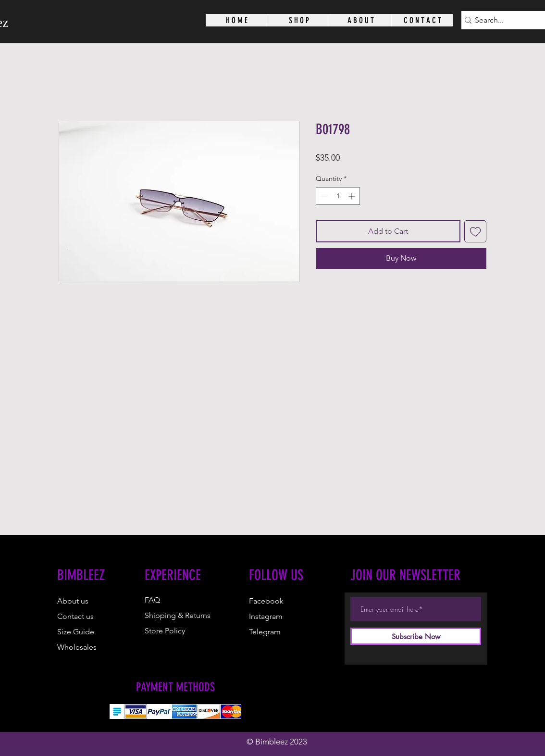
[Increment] (353, 196)
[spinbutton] (338, 196)
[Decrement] (323, 196)
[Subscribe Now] (416, 636)
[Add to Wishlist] (475, 231)
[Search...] (508, 20)
